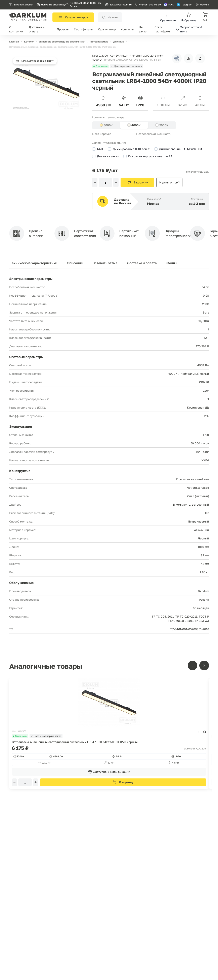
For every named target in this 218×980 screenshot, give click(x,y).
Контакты (127, 29)
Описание (75, 263)
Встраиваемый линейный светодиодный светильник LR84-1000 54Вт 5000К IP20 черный (75, 742)
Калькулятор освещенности (35, 61)
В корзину (138, 182)
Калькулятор (107, 29)
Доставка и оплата (142, 263)
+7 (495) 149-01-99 (148, 5)
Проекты (63, 29)
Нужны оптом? (169, 182)
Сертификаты (83, 29)
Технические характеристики (34, 263)
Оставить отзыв (105, 263)
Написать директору (51, 5)
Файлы (172, 263)
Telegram (185, 5)
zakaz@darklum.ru (121, 5)
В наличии (20, 736)
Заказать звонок (21, 5)
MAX (169, 5)
